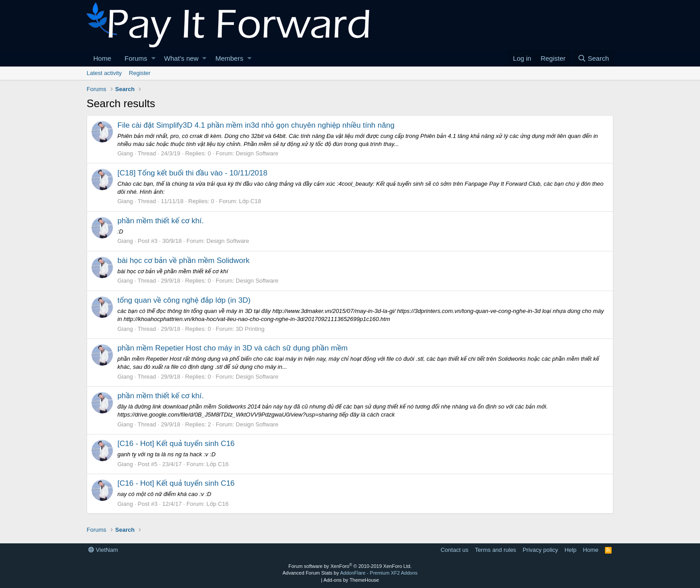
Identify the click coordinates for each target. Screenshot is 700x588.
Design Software (257, 153)
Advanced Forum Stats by (350, 573)
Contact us (454, 550)
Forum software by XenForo (350, 566)
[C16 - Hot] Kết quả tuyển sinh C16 (176, 444)
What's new (181, 58)
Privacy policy (540, 550)
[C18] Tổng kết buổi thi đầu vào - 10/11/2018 (192, 173)
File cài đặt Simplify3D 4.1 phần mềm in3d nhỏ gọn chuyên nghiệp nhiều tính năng (256, 125)
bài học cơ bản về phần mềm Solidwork (183, 261)
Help (571, 550)
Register (140, 73)
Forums (136, 58)
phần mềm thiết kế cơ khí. (160, 221)
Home (102, 58)
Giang (125, 153)
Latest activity (104, 73)
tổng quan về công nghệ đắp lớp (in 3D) (184, 300)
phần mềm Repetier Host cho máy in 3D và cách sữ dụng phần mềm (233, 348)
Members (229, 58)
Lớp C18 (250, 201)
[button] (153, 58)
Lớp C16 (218, 464)
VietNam (103, 550)
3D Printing (250, 329)
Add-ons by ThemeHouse (351, 580)
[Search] (593, 58)
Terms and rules (496, 550)
